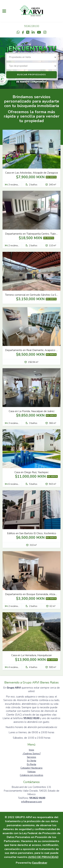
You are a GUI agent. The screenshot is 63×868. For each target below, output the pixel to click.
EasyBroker (40, 863)
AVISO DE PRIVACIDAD (43, 857)
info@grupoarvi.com (32, 802)
